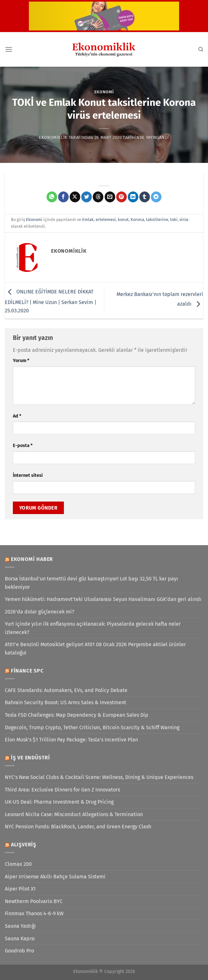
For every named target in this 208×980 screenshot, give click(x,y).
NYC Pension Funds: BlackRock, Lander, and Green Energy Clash (78, 827)
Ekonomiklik (53, 137)
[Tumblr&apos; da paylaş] (145, 197)
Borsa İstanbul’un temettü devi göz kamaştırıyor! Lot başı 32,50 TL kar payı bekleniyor (91, 583)
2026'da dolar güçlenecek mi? (39, 612)
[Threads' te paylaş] (98, 197)
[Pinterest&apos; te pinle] (121, 197)
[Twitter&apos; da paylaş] (87, 197)
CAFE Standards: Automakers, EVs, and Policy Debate (66, 690)
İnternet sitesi (28, 475)
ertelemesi (106, 220)
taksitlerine (157, 220)
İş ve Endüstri (30, 758)
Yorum (21, 361)
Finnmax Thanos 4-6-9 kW (34, 913)
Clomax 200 (18, 864)
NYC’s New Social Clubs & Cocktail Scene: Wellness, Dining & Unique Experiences (99, 777)
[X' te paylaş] (75, 197)
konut (123, 220)
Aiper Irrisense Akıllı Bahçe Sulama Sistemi (55, 877)
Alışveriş (24, 845)
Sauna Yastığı (20, 926)
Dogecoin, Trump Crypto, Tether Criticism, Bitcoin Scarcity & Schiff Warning (92, 727)
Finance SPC (27, 671)
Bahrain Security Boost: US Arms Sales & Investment (65, 702)
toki (174, 220)
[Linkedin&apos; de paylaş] (133, 197)
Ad (17, 416)
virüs (184, 220)
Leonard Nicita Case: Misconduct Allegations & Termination (74, 814)
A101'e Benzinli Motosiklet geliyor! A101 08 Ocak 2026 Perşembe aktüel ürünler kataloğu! (95, 649)
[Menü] (9, 49)
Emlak (88, 220)
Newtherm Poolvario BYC (34, 901)
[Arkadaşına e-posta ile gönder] (110, 197)
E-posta (23, 446)
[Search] (201, 49)
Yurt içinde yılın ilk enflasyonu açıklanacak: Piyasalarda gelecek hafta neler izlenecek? (93, 628)
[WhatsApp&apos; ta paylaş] (52, 197)
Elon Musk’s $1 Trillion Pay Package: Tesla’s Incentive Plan (71, 740)
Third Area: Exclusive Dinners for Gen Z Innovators (62, 790)
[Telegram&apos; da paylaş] (156, 197)
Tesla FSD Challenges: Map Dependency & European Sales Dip (77, 715)
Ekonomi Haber (32, 559)
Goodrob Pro (19, 951)
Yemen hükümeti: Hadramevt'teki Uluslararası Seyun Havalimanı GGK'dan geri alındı (103, 599)
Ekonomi (104, 92)
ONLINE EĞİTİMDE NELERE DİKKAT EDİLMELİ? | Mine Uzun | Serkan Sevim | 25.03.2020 (51, 301)
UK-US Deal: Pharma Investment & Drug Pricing (59, 802)
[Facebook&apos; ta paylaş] (63, 197)
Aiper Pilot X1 (20, 889)
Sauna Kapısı (20, 938)
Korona (137, 220)
